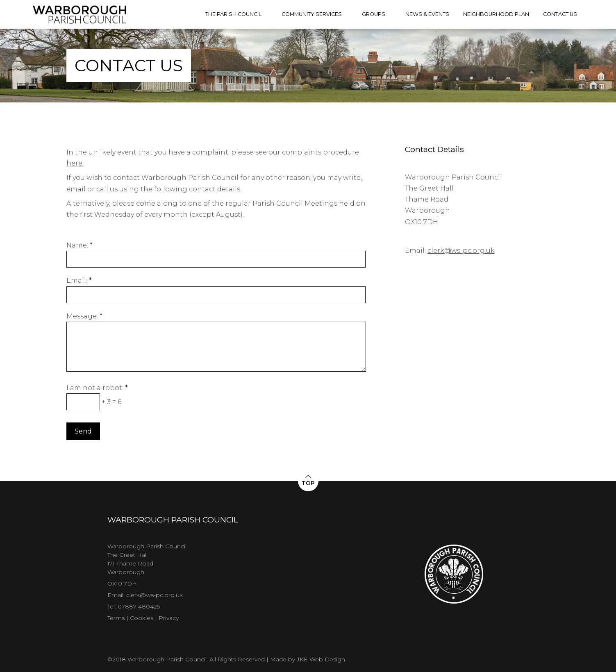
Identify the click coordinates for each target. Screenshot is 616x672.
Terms (116, 618)
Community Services (312, 14)
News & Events (427, 14)
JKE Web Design (321, 659)
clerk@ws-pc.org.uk (461, 251)
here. (75, 163)
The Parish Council (233, 14)
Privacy (169, 618)
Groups (374, 14)
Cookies (142, 618)
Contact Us (560, 14)
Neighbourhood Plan (496, 14)
